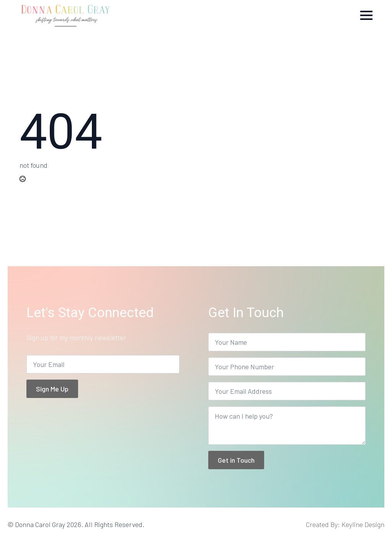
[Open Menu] (366, 15)
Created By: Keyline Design (345, 524)
